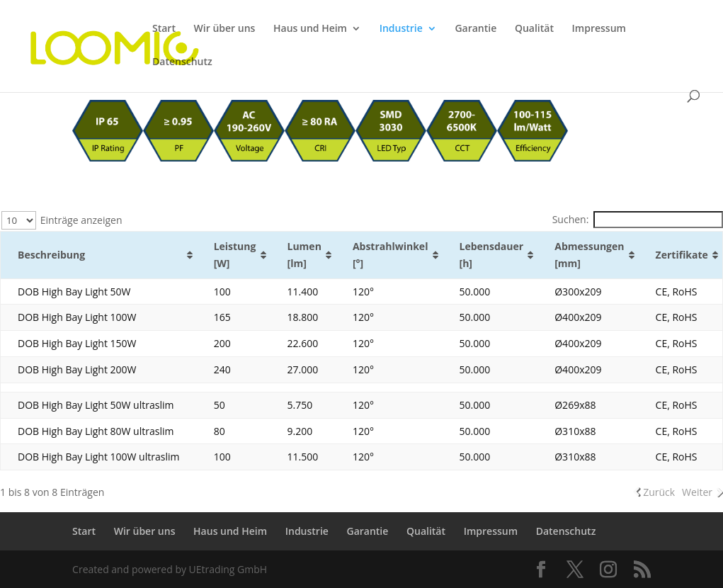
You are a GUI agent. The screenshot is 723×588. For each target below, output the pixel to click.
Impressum (599, 29)
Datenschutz (182, 62)
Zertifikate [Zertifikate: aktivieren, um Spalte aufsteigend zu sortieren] (682, 255)
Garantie (476, 29)
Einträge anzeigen (62, 220)
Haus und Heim (310, 29)
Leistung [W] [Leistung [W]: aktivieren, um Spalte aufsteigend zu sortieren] (235, 255)
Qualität (534, 29)
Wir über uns (225, 29)
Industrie (401, 29)
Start (164, 29)
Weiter (697, 492)
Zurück (659, 492)
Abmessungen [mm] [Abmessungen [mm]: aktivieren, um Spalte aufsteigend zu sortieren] (589, 255)
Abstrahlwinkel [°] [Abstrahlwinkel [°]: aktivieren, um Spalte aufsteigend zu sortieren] (391, 255)
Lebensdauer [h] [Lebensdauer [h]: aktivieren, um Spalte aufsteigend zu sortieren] (492, 255)
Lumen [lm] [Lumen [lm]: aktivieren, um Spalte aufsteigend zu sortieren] (304, 255)
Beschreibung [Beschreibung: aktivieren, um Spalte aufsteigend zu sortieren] (51, 255)
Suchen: (638, 219)
